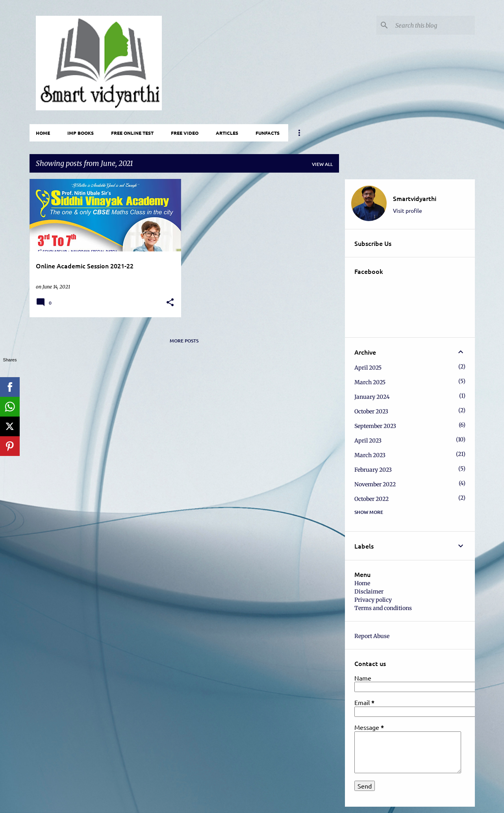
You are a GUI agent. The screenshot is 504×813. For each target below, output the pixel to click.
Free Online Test (132, 133)
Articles (227, 133)
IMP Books (81, 133)
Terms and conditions (383, 608)
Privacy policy (373, 600)
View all (322, 164)
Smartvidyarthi (415, 198)
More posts (184, 341)
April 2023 (368, 441)
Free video (185, 133)
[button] (170, 303)
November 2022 (375, 484)
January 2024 (372, 397)
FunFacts (268, 133)
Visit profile (408, 210)
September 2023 (375, 426)
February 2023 (373, 470)
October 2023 (371, 411)
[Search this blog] (434, 25)
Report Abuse (372, 636)
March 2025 (370, 382)
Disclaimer (369, 592)
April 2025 (368, 368)
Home (43, 133)
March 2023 (370, 455)
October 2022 (372, 499)
